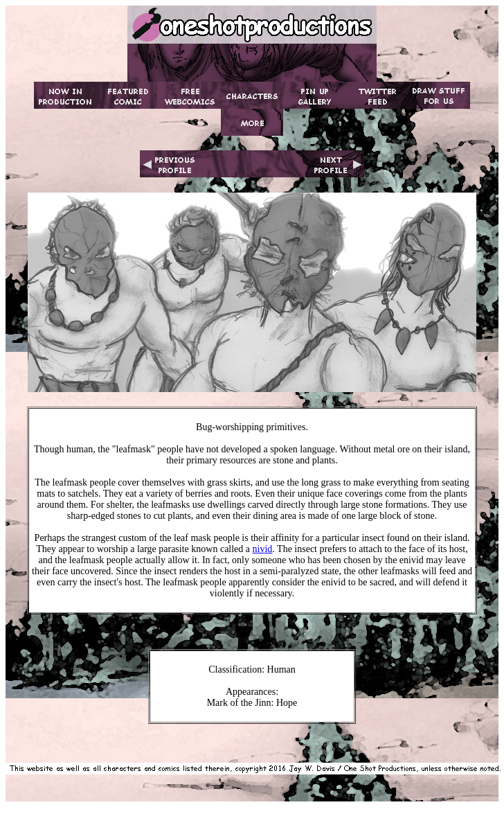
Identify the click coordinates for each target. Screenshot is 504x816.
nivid (263, 549)
